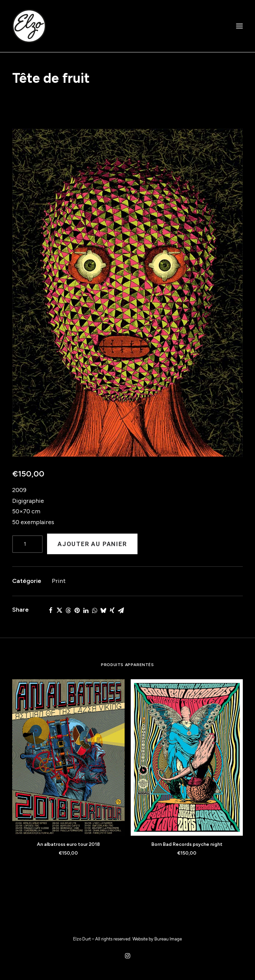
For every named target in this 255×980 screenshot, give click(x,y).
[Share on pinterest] (77, 610)
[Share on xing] (112, 610)
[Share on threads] (68, 610)
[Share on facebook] (50, 610)
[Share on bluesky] (103, 610)
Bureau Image (168, 939)
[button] (239, 26)
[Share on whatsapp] (94, 610)
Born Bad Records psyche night (187, 844)
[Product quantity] (27, 544)
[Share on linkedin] (86, 610)
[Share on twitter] (59, 610)
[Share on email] (121, 610)
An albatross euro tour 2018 (68, 844)
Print (59, 581)
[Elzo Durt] (29, 26)
